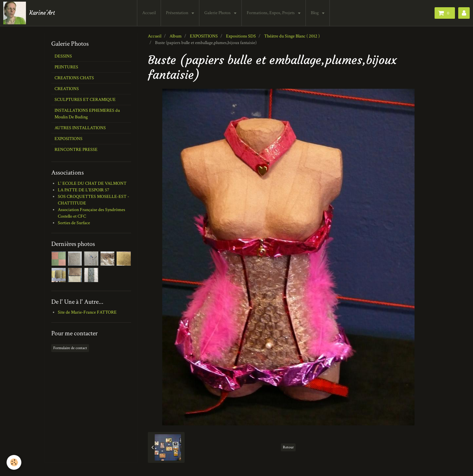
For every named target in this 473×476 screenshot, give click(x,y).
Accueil (149, 13)
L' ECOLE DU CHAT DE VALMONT (92, 183)
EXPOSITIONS (204, 36)
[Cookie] (14, 462)
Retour (288, 447)
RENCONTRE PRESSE (76, 150)
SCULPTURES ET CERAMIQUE (85, 100)
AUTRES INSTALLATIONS (80, 128)
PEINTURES (66, 67)
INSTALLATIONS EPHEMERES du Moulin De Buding (87, 114)
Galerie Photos (218, 13)
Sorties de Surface (74, 223)
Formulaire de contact (70, 348)
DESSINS (63, 56)
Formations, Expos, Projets (271, 13)
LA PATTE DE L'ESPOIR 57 (84, 190)
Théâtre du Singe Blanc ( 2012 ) (292, 36)
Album (176, 36)
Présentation (178, 13)
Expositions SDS (241, 36)
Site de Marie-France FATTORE (87, 312)
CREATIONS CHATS (74, 78)
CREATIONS (67, 89)
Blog (315, 13)
